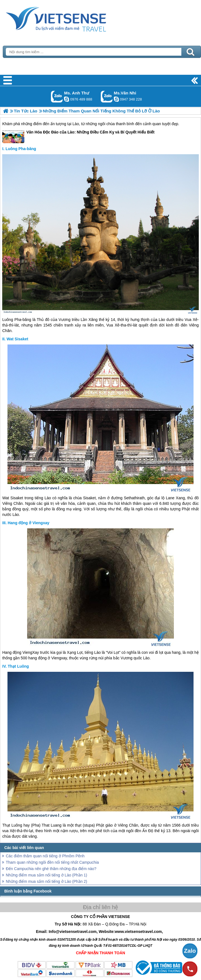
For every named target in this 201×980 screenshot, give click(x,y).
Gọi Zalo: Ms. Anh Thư (57, 97)
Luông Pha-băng (21, 149)
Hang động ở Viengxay (29, 523)
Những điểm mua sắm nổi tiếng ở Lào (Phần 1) (47, 875)
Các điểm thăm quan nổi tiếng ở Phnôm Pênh (45, 856)
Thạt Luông (18, 666)
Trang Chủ (70, 18)
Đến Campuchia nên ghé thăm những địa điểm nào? (51, 869)
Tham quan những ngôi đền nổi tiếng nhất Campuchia (52, 862)
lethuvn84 (66, 99)
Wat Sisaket (17, 339)
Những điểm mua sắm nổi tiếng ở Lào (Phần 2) (47, 881)
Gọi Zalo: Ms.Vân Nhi (107, 97)
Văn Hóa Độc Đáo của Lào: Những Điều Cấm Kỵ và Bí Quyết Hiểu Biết (78, 136)
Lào (76, 124)
